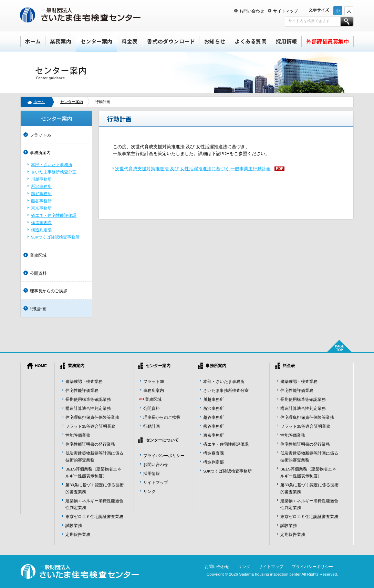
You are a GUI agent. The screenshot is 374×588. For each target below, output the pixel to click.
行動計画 (38, 309)
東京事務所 (41, 208)
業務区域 (38, 255)
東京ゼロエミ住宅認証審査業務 (94, 516)
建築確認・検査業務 (84, 381)
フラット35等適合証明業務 (90, 426)
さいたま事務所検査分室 (54, 172)
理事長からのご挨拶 (49, 291)
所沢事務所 (41, 186)
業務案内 (61, 41)
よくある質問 (251, 41)
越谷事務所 (41, 194)
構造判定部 (41, 230)
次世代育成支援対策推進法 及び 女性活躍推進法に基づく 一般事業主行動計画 (193, 169)
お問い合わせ (252, 11)
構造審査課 (41, 222)
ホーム (33, 41)
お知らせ (215, 41)
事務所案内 (40, 153)
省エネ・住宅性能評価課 (54, 215)
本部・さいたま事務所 (52, 165)
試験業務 (74, 525)
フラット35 (40, 135)
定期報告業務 (78, 534)
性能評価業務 (78, 435)
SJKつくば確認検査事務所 (55, 237)
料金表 (130, 41)
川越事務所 (41, 179)
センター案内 (97, 41)
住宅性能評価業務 (82, 390)
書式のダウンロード (171, 41)
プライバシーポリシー (164, 455)
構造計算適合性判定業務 (88, 408)
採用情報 (287, 41)
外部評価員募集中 (328, 41)
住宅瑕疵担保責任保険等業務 (92, 417)
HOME (41, 366)
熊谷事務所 (41, 201)
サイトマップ (285, 11)
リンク (149, 491)
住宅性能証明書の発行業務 (90, 444)
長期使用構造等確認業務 (88, 399)
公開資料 (38, 273)
